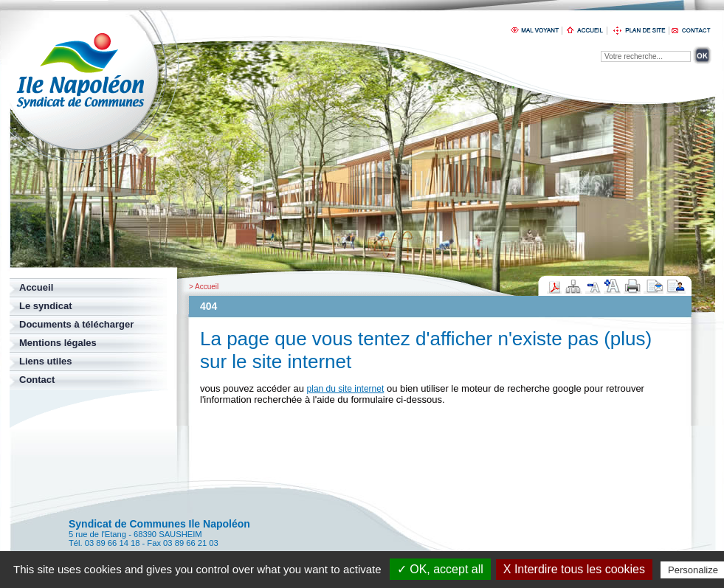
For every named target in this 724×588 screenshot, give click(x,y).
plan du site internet (346, 389)
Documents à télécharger (76, 324)
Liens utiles (46, 361)
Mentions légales (58, 343)
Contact (37, 380)
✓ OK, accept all (440, 569)
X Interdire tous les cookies (574, 569)
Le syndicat (46, 306)
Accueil (207, 287)
